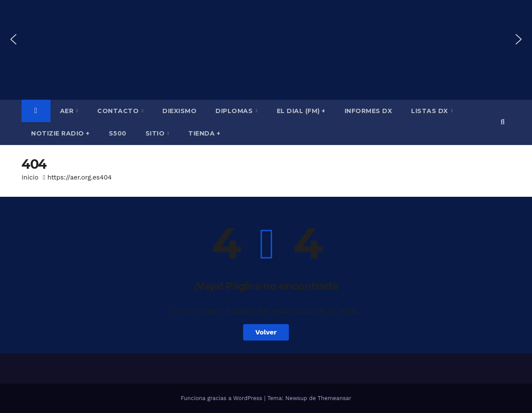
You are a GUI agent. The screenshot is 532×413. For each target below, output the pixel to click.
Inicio (30, 177)
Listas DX (431, 111)
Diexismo (179, 111)
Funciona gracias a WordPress (222, 398)
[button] (13, 39)
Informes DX (369, 111)
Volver (266, 332)
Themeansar (335, 398)
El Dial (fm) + (301, 111)
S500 (118, 133)
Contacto (119, 111)
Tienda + (204, 133)
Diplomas (235, 111)
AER (68, 111)
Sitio (156, 133)
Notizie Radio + (60, 133)
